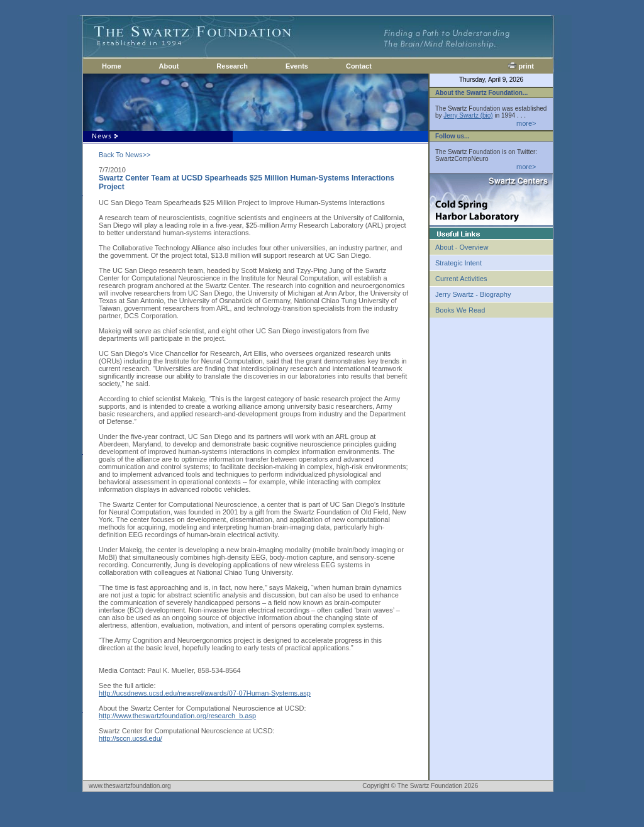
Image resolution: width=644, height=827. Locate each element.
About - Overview (462, 247)
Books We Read (460, 310)
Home (112, 66)
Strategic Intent (458, 263)
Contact (359, 66)
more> (526, 123)
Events (297, 66)
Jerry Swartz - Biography (473, 294)
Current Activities (461, 279)
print (521, 66)
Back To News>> (125, 155)
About (169, 66)
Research (232, 66)
